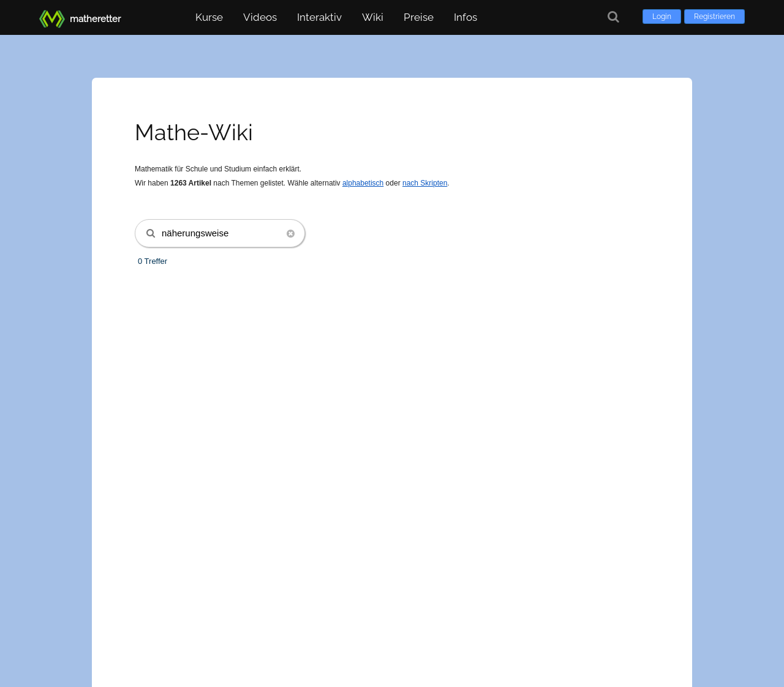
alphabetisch (363, 183)
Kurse (209, 17)
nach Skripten (425, 183)
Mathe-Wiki (194, 132)
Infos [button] (466, 17)
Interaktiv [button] (319, 17)
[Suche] (613, 17)
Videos (260, 17)
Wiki (373, 17)
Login (662, 17)
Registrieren (714, 17)
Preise (419, 17)
